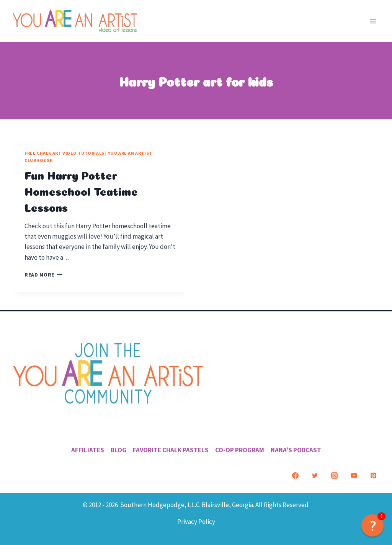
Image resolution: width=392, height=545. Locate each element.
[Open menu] (373, 21)
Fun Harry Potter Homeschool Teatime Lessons (81, 190)
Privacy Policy (196, 522)
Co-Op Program (240, 450)
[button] (372, 525)
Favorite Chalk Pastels (171, 450)
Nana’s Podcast (296, 450)
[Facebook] (295, 475)
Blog (118, 450)
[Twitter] (315, 475)
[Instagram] (334, 475)
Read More (43, 275)
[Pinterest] (373, 475)
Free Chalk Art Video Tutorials (65, 153)
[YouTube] (354, 475)
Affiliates (88, 450)
